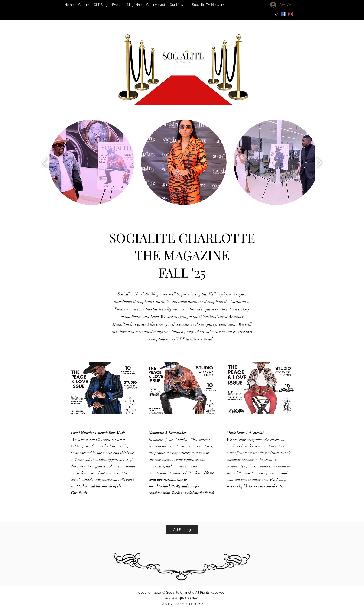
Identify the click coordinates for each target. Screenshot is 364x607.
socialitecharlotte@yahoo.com (163, 309)
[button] (91, 162)
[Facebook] (284, 14)
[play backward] (45, 162)
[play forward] (319, 162)
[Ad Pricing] (182, 529)
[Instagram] (291, 14)
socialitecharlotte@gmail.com (172, 486)
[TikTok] (277, 14)
